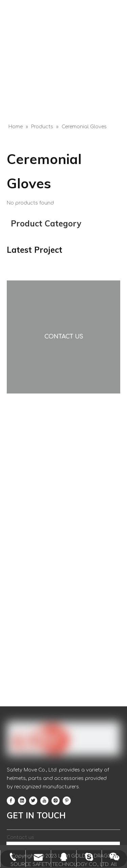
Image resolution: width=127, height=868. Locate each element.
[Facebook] (11, 801)
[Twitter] (33, 801)
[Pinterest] (67, 801)
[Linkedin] (22, 801)
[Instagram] (56, 801)
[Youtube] (44, 801)
